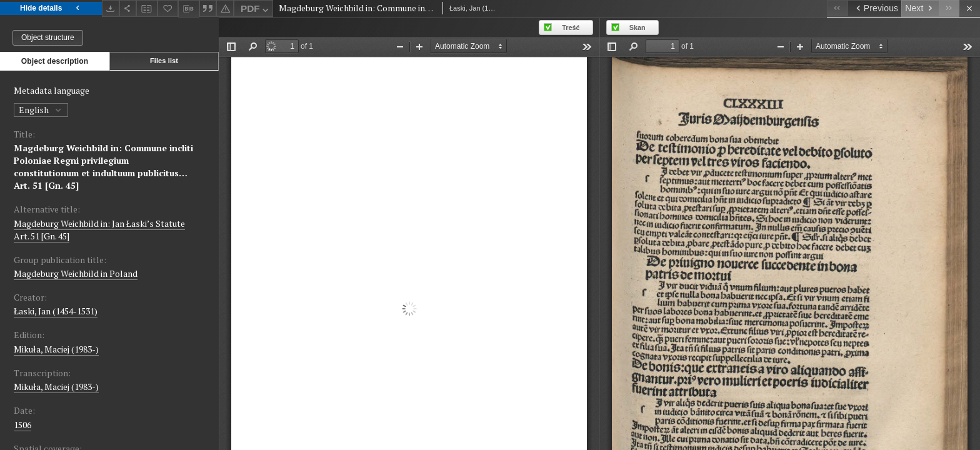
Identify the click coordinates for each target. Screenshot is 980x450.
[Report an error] (225, 8)
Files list (164, 61)
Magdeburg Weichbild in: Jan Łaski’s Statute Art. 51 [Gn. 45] (99, 230)
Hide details (51, 8)
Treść (571, 27)
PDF (256, 10)
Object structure (48, 37)
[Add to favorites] (168, 8)
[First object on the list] (837, 8)
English (41, 110)
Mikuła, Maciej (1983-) (56, 349)
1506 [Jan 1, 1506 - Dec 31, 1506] (22, 425)
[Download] (111, 8)
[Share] (128, 8)
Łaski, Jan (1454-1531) (56, 311)
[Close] (970, 8)
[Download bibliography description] (189, 9)
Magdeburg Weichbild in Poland (76, 273)
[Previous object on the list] (874, 8)
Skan (637, 27)
